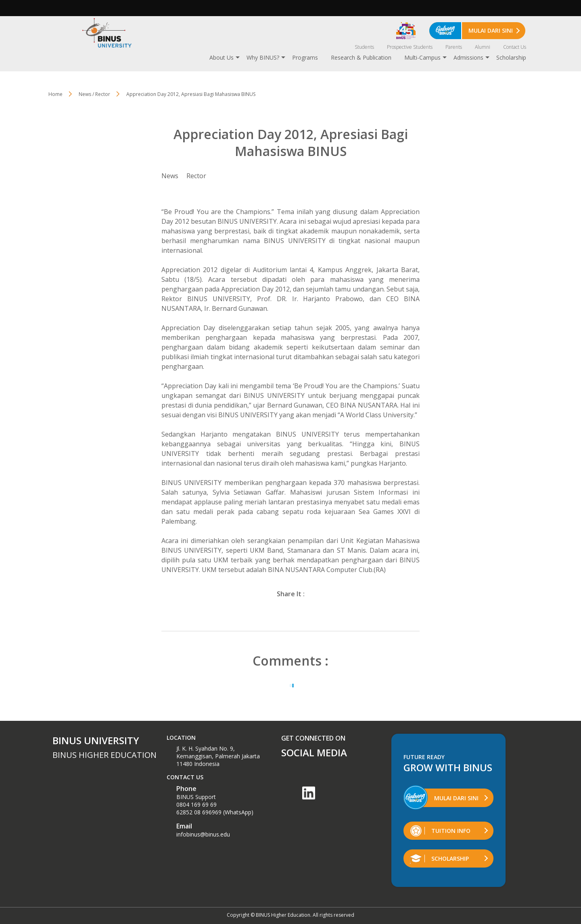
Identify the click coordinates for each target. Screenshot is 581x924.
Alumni (483, 47)
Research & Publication (361, 57)
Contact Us (515, 47)
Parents (454, 47)
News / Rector (94, 94)
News (170, 176)
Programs (305, 57)
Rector (196, 176)
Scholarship (511, 57)
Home (55, 94)
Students (364, 47)
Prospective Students (410, 47)
